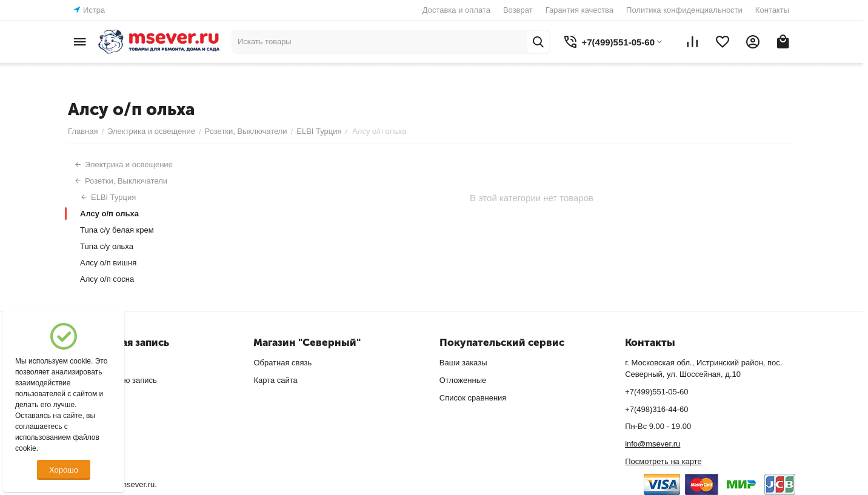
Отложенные (463, 380)
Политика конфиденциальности (684, 10)
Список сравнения (473, 398)
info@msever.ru (653, 444)
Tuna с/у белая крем (117, 230)
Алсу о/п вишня (108, 263)
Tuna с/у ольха (107, 246)
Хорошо (64, 470)
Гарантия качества (579, 10)
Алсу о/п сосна (107, 279)
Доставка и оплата (456, 10)
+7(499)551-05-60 (656, 392)
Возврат (518, 10)
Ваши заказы (463, 363)
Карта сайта (275, 380)
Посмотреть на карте (663, 461)
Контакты (772, 10)
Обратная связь (282, 363)
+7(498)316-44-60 (656, 409)
